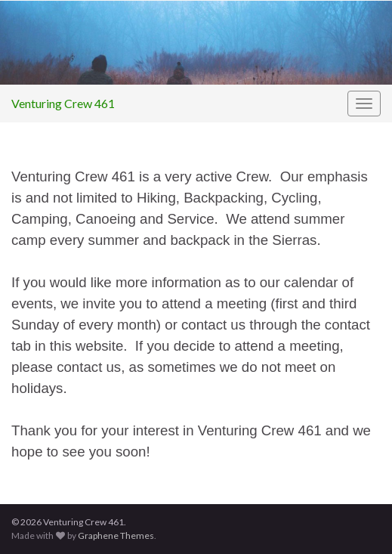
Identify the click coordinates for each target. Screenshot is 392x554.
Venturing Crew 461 (63, 103)
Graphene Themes (116, 535)
